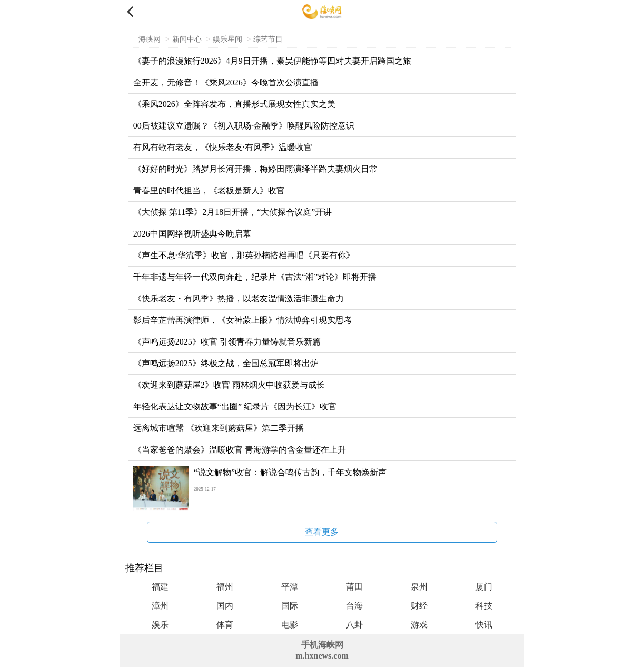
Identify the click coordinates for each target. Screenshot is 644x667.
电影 (290, 625)
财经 (419, 606)
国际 (290, 606)
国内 (225, 606)
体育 (225, 625)
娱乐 (160, 625)
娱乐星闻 (227, 39)
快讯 (484, 625)
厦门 (484, 587)
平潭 (290, 587)
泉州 (419, 587)
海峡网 (150, 39)
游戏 (419, 625)
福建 (160, 587)
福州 (225, 587)
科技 (484, 606)
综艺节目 (268, 39)
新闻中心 (187, 39)
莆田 (354, 587)
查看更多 (322, 532)
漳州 (160, 606)
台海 (354, 606)
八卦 (354, 625)
